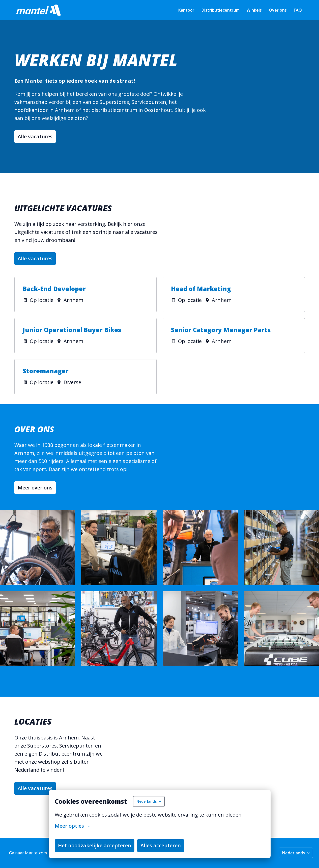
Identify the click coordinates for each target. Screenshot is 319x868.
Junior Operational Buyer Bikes (72, 330)
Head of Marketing (201, 289)
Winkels (254, 10)
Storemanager (46, 371)
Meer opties (72, 826)
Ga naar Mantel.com (28, 853)
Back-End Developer (54, 289)
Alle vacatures (35, 136)
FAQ (298, 10)
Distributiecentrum (221, 10)
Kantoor (186, 10)
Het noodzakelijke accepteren (95, 845)
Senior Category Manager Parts (221, 330)
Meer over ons (35, 488)
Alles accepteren (161, 845)
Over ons (278, 10)
